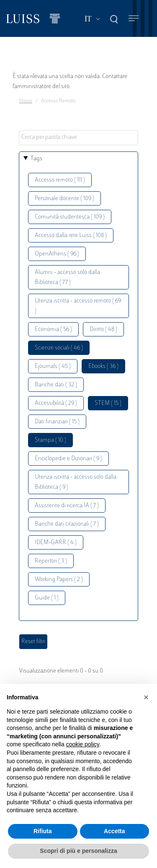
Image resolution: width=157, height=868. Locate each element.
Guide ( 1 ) (47, 598)
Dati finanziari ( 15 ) (57, 422)
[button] (146, 697)
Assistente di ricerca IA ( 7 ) (67, 506)
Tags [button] (36, 159)
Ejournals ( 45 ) (53, 366)
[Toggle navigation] (134, 19)
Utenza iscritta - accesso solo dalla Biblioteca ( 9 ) (76, 482)
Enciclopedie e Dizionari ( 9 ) (68, 459)
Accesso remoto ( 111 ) (60, 180)
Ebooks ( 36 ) (103, 366)
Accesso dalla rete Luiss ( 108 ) (71, 236)
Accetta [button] (115, 831)
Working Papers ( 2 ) (59, 580)
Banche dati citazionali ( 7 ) (67, 524)
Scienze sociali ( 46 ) (59, 348)
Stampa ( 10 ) (50, 440)
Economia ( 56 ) (53, 330)
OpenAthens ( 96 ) (57, 254)
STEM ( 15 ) (108, 403)
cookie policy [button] (83, 744)
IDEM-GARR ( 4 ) (56, 543)
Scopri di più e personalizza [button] (78, 851)
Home (26, 101)
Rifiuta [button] (43, 831)
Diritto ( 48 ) (103, 330)
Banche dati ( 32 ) (56, 385)
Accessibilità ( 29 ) (56, 403)
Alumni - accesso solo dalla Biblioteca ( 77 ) (67, 278)
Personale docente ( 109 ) (64, 199)
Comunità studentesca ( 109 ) (70, 217)
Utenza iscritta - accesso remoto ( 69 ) (78, 306)
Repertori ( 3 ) (51, 561)
